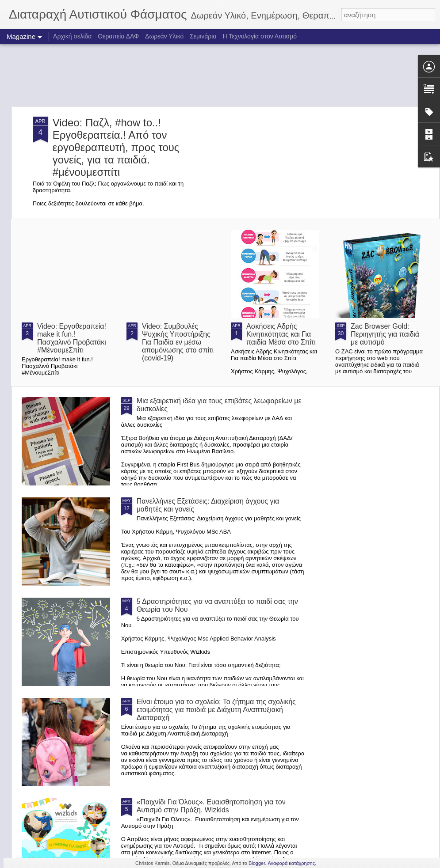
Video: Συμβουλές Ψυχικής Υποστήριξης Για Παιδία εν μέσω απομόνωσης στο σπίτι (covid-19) (178, 342)
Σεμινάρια (203, 36)
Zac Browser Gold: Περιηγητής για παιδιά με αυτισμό (385, 334)
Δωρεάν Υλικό (164, 36)
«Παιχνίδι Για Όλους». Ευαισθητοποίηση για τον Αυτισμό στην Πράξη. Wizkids (211, 806)
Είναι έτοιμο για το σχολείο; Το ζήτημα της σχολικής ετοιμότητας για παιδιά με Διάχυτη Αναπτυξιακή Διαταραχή (216, 710)
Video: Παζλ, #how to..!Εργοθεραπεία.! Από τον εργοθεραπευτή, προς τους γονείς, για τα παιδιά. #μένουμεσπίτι (116, 147)
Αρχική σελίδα (72, 36)
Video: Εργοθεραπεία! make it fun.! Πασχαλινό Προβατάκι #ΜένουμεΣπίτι (72, 338)
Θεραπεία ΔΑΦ (118, 36)
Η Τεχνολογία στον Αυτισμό (260, 36)
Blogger (257, 863)
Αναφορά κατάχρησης (291, 863)
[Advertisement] (220, 75)
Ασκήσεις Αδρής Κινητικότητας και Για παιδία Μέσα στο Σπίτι (281, 334)
